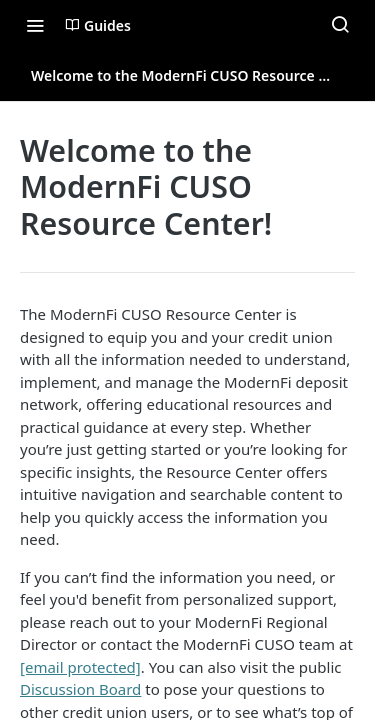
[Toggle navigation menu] (35, 25)
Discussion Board (80, 689)
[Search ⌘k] (340, 25)
